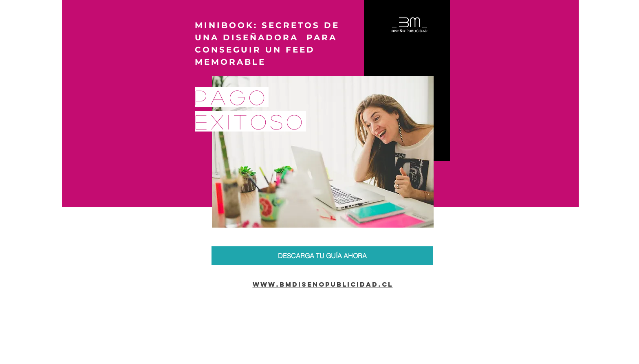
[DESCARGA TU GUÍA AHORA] (322, 256)
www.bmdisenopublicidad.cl (323, 284)
